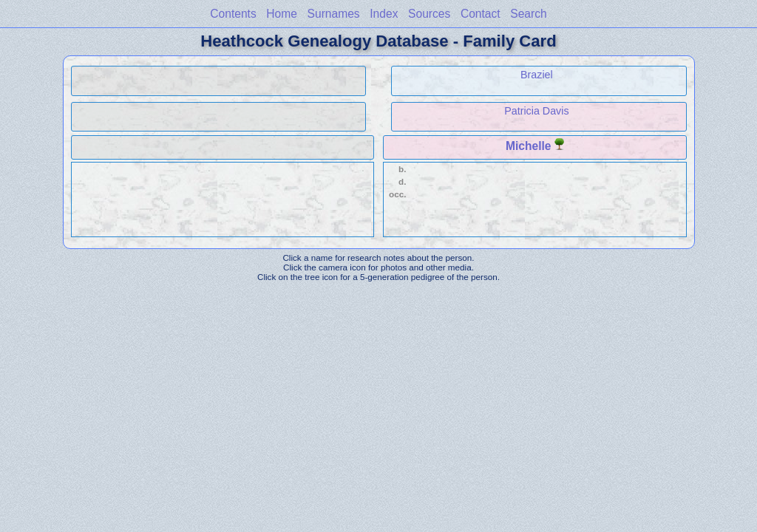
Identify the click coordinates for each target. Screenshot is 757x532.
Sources (429, 14)
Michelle (529, 146)
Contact (481, 14)
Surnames (334, 14)
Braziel (537, 75)
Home (282, 14)
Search (528, 14)
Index (384, 14)
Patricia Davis (536, 111)
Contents (233, 14)
